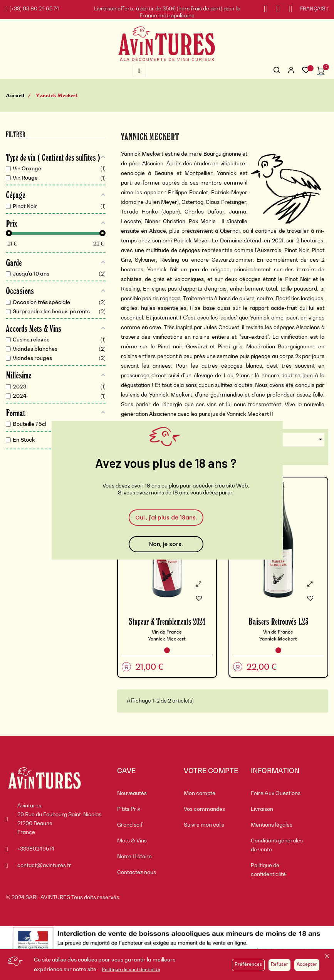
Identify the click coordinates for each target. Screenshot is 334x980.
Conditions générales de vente (277, 845)
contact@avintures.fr (44, 866)
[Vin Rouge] (167, 650)
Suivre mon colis (204, 825)
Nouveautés (132, 793)
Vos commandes (204, 809)
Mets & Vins (132, 841)
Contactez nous (137, 872)
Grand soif (130, 825)
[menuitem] (145, 794)
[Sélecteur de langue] (310, 9)
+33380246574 (36, 849)
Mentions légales (272, 825)
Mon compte (200, 793)
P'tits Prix (129, 809)
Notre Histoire (134, 857)
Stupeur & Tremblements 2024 (167, 621)
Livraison (262, 809)
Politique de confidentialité (131, 970)
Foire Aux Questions (276, 793)
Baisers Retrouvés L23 (278, 621)
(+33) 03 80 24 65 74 (32, 9)
